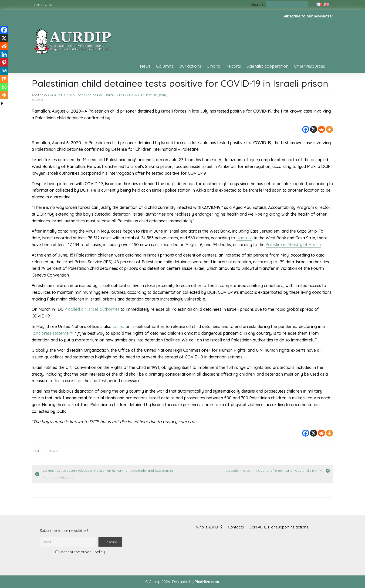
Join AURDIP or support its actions (279, 527)
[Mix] (4, 79)
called (118, 326)
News (145, 66)
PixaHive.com (207, 582)
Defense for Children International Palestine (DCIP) (123, 95)
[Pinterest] (4, 62)
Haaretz (244, 238)
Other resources (309, 66)
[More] (329, 129)
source (38, 99)
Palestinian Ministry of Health (293, 245)
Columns (165, 66)
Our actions (190, 66)
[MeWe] (4, 71)
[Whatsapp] (4, 87)
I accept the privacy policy (80, 552)
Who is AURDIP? (209, 527)
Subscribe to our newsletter (308, 16)
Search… (258, 4)
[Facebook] (306, 129)
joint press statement (52, 333)
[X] (314, 129)
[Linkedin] (4, 54)
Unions (213, 66)
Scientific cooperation (267, 66)
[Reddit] (321, 129)
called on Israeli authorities (94, 309)
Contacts (236, 527)
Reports (233, 66)
